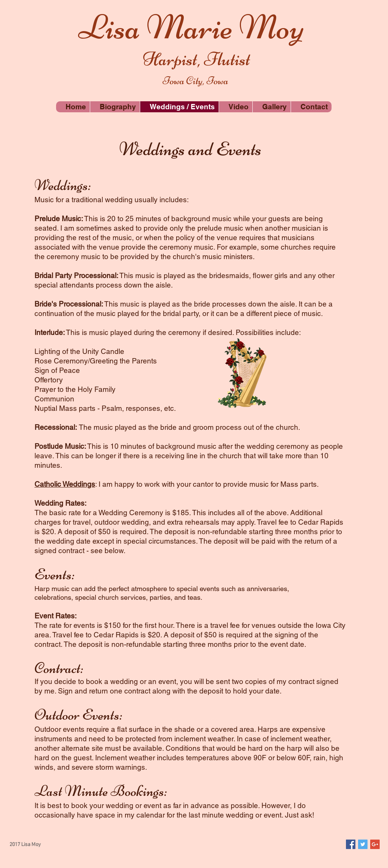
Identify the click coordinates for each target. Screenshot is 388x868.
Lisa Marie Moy (191, 27)
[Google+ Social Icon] (375, 844)
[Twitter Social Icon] (363, 844)
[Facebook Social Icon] (351, 844)
